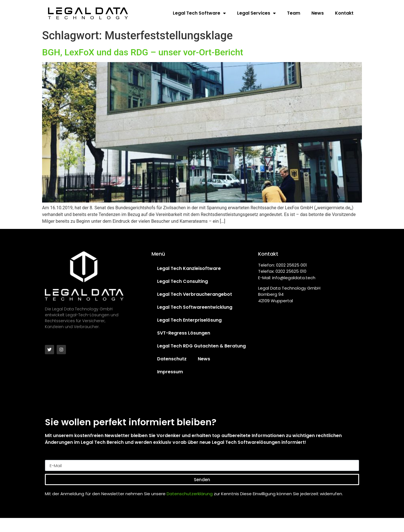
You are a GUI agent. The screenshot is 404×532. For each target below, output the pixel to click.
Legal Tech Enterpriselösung (189, 320)
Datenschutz (172, 359)
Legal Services (256, 13)
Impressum (170, 372)
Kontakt (344, 13)
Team (294, 13)
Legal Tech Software (199, 13)
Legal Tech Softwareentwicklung (195, 307)
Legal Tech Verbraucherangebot (195, 294)
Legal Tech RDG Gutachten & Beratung (201, 346)
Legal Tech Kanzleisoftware (189, 268)
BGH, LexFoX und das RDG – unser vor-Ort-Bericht (143, 52)
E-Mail (52, 458)
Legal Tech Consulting (183, 281)
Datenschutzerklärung (190, 494)
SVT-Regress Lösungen (184, 333)
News (318, 13)
